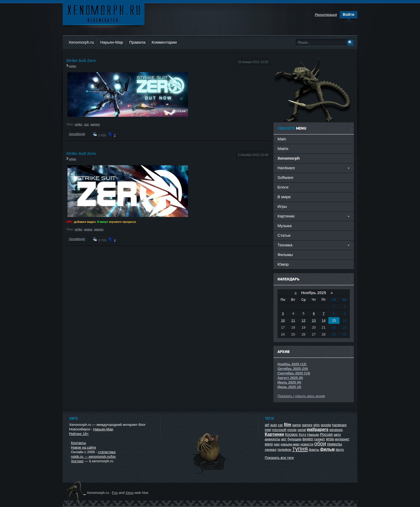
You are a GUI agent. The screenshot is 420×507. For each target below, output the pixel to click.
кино (269, 444)
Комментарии (164, 42)
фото (340, 450)
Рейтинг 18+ (79, 434)
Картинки (275, 434)
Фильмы (285, 255)
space (88, 229)
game (297, 425)
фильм (327, 449)
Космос (291, 434)
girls (317, 425)
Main (282, 139)
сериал (271, 450)
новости (307, 444)
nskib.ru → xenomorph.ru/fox (93, 457)
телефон (284, 450)
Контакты (78, 443)
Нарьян (313, 435)
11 (293, 320)
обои (320, 444)
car (280, 425)
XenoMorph (77, 134)
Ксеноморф (104, 13)
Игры (282, 206)
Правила (137, 42)
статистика (107, 452)
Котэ (303, 435)
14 (324, 320)
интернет (342, 439)
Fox (115, 493)
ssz (86, 124)
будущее (294, 439)
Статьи (284, 235)
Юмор (283, 264)
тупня (300, 449)
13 (314, 320)
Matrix (283, 149)
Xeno (130, 493)
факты (314, 450)
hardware (339, 425)
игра (330, 439)
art (267, 425)
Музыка (285, 226)
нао (277, 444)
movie (292, 430)
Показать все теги (279, 458)
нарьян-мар (290, 444)
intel (268, 430)
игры (72, 66)
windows (336, 430)
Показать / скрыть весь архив (301, 396)
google (326, 425)
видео (308, 439)
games (95, 124)
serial (302, 430)
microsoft (279, 430)
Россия (326, 434)
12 (303, 320)
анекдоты (273, 439)
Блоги (283, 187)
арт (284, 439)
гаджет (320, 439)
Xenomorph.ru (81, 42)
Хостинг (77, 461)
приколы (335, 444)
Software (285, 177)
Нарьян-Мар (112, 42)
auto (274, 425)
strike (78, 124)
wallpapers (318, 429)
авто (337, 435)
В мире (284, 197)
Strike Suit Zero (81, 60)
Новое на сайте (84, 447)
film (288, 425)
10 (283, 320)
